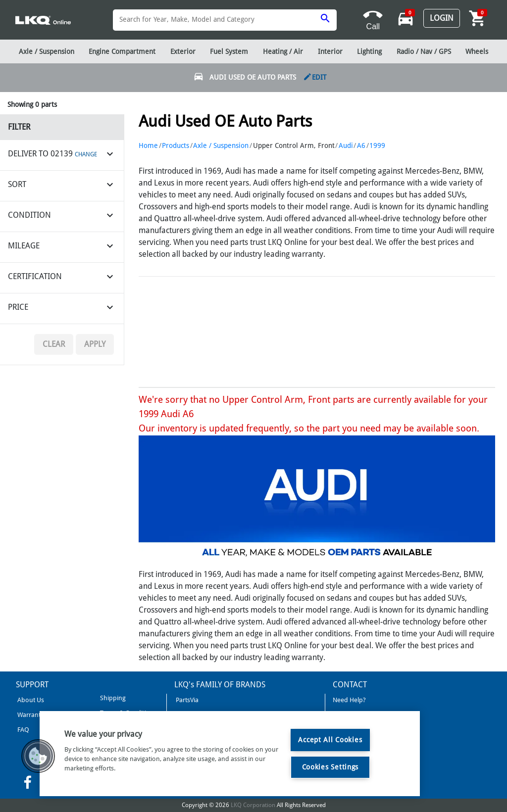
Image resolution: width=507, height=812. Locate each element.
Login (442, 18)
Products (176, 145)
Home (148, 145)
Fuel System (229, 51)
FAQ (23, 730)
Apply (95, 344)
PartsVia (186, 700)
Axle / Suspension (221, 145)
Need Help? (349, 700)
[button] (38, 756)
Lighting (369, 51)
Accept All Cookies (330, 740)
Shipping (112, 698)
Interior (330, 51)
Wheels (477, 51)
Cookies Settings (330, 767)
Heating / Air (283, 51)
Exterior (183, 51)
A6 (361, 145)
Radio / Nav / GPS (424, 51)
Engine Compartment (122, 51)
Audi (346, 145)
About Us (30, 700)
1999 (377, 145)
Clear (54, 344)
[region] (230, 754)
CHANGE (86, 154)
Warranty (30, 715)
